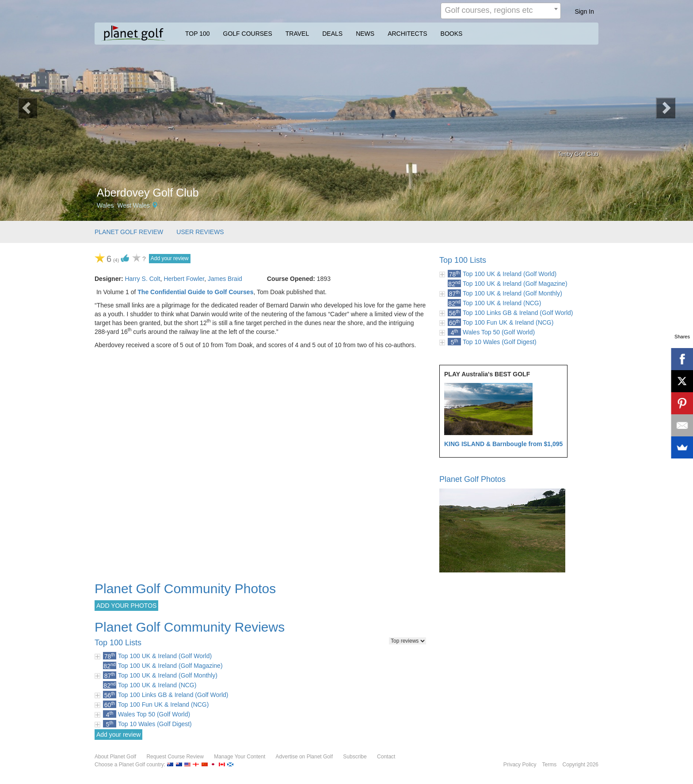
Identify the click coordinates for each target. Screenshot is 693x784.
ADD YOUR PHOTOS (126, 606)
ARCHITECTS (407, 34)
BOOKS (452, 34)
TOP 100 (198, 34)
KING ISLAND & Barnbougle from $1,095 (503, 444)
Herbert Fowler (184, 279)
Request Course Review (175, 757)
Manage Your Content (240, 757)
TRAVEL (297, 34)
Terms (550, 765)
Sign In (584, 11)
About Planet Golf (115, 757)
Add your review (170, 258)
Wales (105, 205)
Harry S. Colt (142, 279)
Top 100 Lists (463, 260)
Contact (386, 757)
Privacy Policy (520, 765)
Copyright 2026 (581, 765)
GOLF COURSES (248, 34)
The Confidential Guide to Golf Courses (195, 292)
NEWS (365, 34)
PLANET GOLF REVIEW (129, 232)
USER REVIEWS (200, 232)
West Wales (133, 205)
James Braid (225, 279)
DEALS (332, 34)
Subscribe (355, 757)
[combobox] (501, 11)
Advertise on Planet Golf (304, 757)
